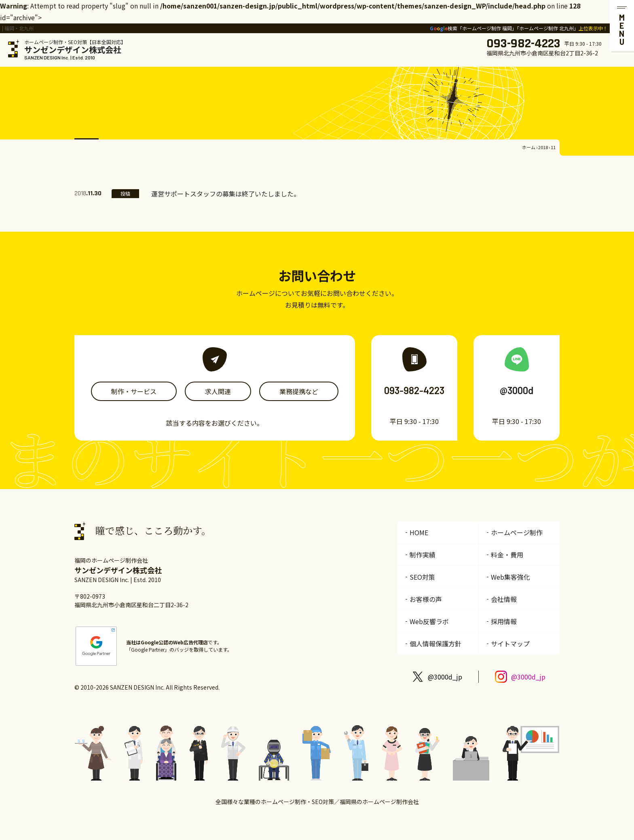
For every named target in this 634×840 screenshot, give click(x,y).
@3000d (517, 390)
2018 (543, 147)
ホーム (529, 147)
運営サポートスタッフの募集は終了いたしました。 (226, 194)
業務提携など (299, 391)
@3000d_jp (445, 677)
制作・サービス (134, 391)
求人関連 (218, 391)
